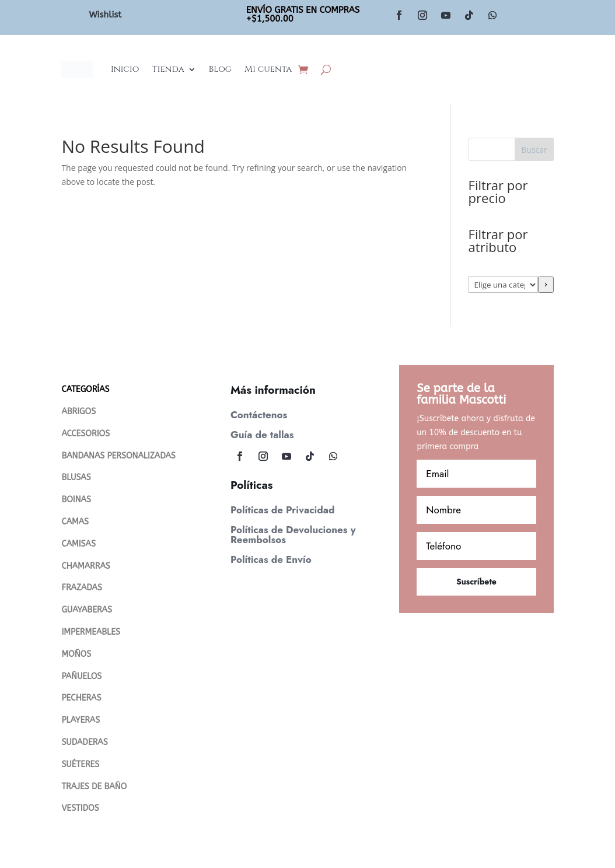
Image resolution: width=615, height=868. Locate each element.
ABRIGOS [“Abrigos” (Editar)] (78, 412)
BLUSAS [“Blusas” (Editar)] (76, 477)
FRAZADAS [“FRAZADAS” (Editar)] (81, 588)
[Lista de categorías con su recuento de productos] (503, 285)
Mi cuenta (268, 69)
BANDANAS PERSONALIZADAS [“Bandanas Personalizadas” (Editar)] (118, 456)
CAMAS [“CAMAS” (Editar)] (75, 522)
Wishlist (105, 15)
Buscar (534, 150)
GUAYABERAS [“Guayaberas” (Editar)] (86, 610)
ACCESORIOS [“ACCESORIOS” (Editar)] (85, 434)
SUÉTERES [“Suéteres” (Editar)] (80, 764)
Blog (220, 69)
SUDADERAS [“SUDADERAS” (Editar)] (84, 742)
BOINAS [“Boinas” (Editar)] (76, 500)
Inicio (125, 69)
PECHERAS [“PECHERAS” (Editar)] (81, 698)
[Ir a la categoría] (546, 285)
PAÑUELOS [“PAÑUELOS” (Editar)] (81, 676)
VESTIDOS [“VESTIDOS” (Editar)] (80, 808)
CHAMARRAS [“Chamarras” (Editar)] (85, 566)
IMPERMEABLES (91, 632)
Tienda (168, 69)
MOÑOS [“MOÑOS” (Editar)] (76, 654)
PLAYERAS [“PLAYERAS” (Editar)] (81, 720)
